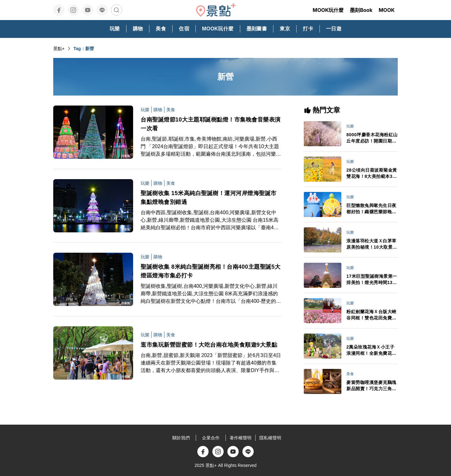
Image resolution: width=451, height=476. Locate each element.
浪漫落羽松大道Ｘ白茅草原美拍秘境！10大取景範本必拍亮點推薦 (372, 244)
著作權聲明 (241, 438)
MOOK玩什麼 (328, 10)
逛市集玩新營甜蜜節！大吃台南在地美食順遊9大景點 (209, 345)
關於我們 (181, 438)
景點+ (59, 49)
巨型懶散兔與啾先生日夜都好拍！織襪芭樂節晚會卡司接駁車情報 (371, 209)
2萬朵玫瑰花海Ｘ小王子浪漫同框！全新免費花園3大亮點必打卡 (371, 350)
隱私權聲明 (270, 438)
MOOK (387, 10)
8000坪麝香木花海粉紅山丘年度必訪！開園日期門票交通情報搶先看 (372, 138)
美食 (171, 110)
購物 (158, 110)
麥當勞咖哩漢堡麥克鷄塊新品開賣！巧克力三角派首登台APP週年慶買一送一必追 (372, 386)
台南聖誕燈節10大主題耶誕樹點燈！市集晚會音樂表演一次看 (211, 124)
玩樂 (145, 110)
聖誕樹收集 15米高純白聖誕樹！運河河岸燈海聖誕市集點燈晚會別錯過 (209, 198)
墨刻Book (361, 10)
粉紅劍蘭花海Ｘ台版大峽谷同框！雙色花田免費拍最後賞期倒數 (371, 315)
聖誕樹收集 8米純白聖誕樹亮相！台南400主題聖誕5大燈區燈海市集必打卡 (211, 271)
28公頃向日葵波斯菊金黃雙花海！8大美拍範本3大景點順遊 (372, 173)
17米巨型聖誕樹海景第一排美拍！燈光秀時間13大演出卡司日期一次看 (372, 280)
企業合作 (211, 438)
